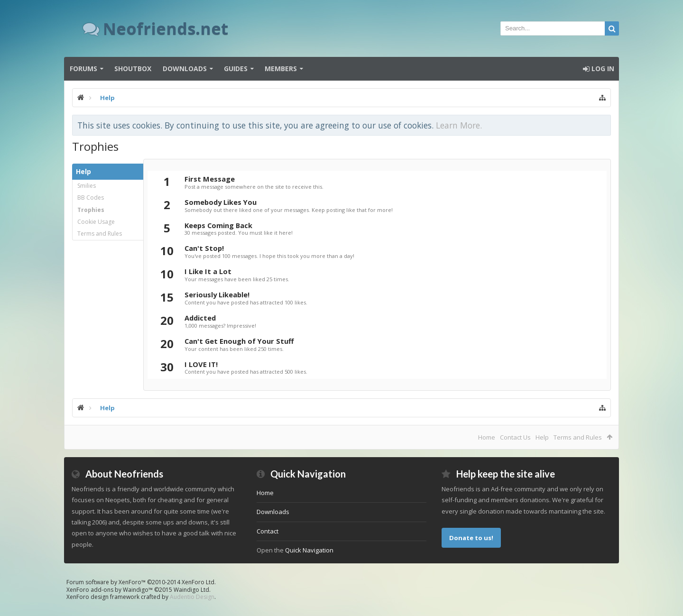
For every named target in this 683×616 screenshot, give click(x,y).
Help (542, 437)
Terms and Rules (100, 234)
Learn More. (459, 125)
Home (487, 437)
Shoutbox (133, 69)
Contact (268, 531)
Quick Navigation (309, 550)
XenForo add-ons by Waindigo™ (110, 590)
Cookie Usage (96, 222)
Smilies (87, 186)
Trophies (91, 210)
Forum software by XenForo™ (141, 582)
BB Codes (91, 198)
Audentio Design (192, 597)
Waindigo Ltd (191, 590)
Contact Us (515, 437)
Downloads (185, 69)
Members (281, 69)
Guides (236, 69)
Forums (83, 69)
